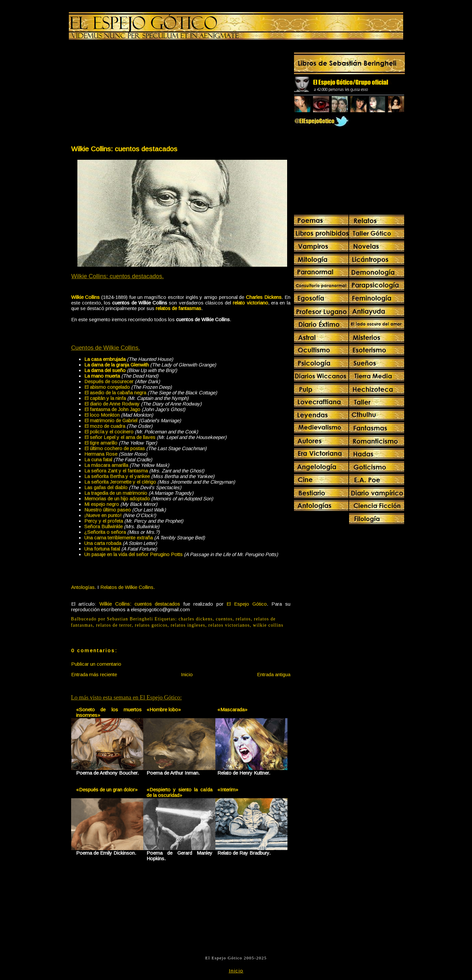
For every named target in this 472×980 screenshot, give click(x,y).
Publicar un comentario (96, 664)
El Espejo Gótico (247, 604)
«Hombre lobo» (164, 709)
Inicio (187, 674)
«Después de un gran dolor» (107, 790)
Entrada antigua (274, 674)
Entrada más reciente (94, 674)
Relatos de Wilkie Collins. (128, 587)
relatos (243, 619)
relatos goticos (151, 625)
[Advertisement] (126, 94)
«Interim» (228, 790)
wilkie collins (268, 625)
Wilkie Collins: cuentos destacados (124, 149)
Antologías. (84, 587)
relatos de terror (114, 625)
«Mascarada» (232, 709)
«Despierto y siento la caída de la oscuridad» (179, 792)
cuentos (224, 619)
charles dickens (196, 619)
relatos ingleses (188, 625)
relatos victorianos (229, 625)
